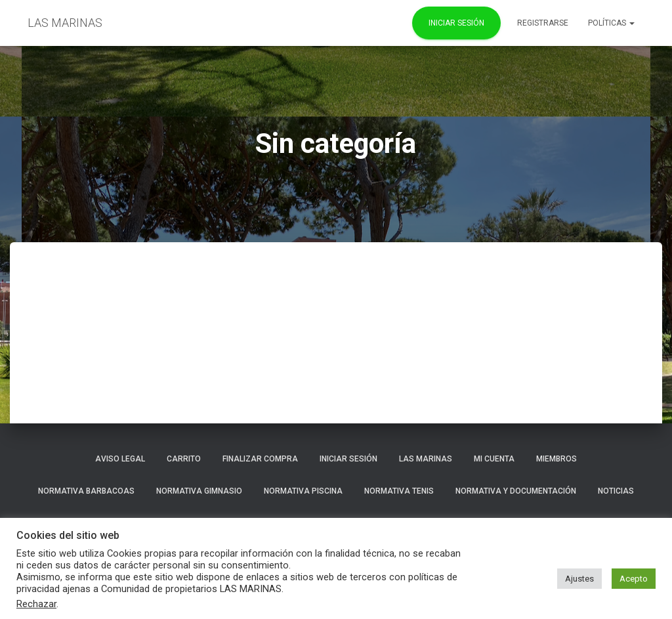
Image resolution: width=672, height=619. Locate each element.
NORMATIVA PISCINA (303, 491)
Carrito (184, 459)
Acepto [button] (634, 579)
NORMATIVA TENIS (399, 491)
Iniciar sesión (348, 459)
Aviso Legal (120, 459)
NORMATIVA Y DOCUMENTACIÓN (516, 491)
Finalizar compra (260, 459)
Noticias (616, 491)
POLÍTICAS (611, 23)
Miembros (556, 459)
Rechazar (36, 604)
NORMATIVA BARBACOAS (86, 491)
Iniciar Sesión (456, 23)
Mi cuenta (494, 459)
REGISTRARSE (543, 23)
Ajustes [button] (579, 579)
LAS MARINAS (426, 459)
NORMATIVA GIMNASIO (199, 491)
